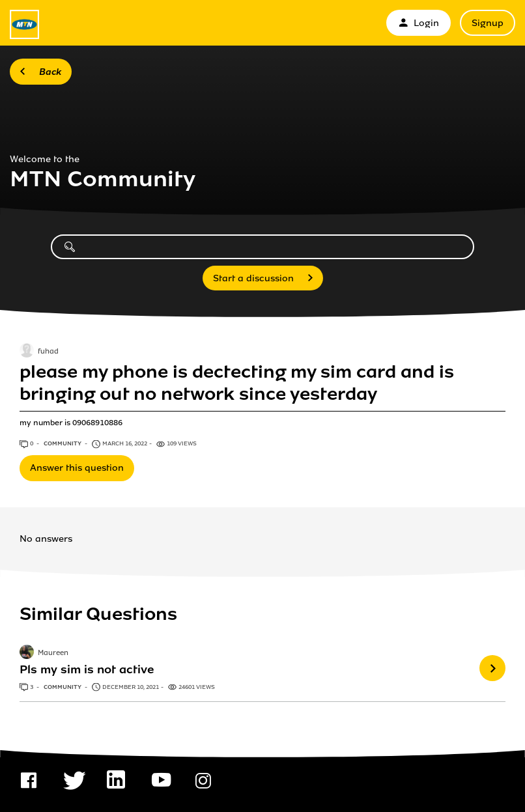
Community (63, 443)
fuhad (48, 352)
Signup (488, 23)
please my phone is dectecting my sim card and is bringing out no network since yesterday (237, 383)
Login (419, 23)
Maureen (53, 654)
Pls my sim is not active (87, 669)
